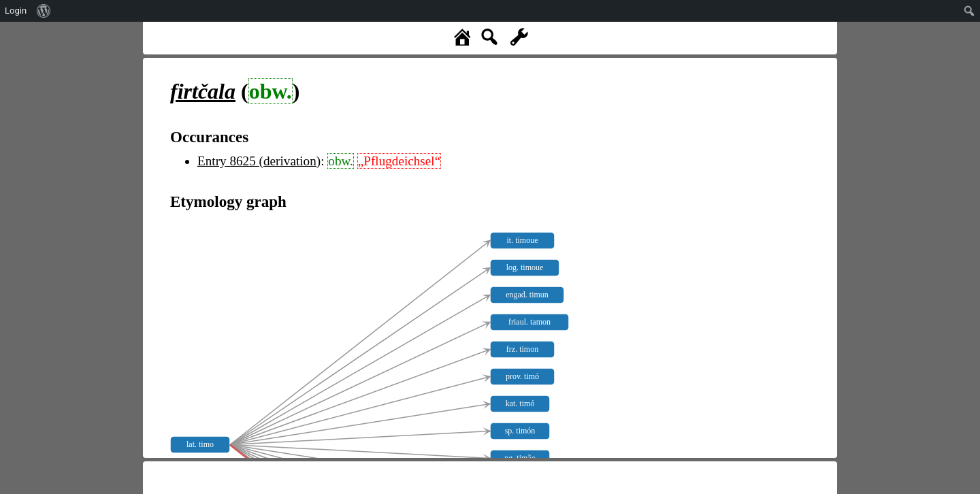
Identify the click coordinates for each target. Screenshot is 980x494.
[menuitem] (44, 11)
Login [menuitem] (16, 11)
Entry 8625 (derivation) (259, 161)
